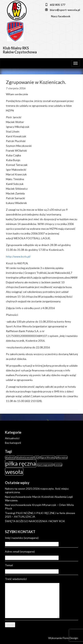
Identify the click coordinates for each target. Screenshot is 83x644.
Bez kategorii (13, 443)
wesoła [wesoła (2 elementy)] (14, 472)
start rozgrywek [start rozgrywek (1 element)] (45, 465)
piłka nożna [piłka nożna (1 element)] (62, 457)
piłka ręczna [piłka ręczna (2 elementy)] (21, 463)
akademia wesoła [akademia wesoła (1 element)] (25, 457)
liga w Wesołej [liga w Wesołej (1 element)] (48, 457)
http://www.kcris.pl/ (18, 256)
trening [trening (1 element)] (58, 465)
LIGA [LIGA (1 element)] (37, 457)
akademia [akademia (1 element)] (10, 457)
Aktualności (12, 438)
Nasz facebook (60, 16)
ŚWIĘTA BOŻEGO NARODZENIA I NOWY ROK (35, 521)
